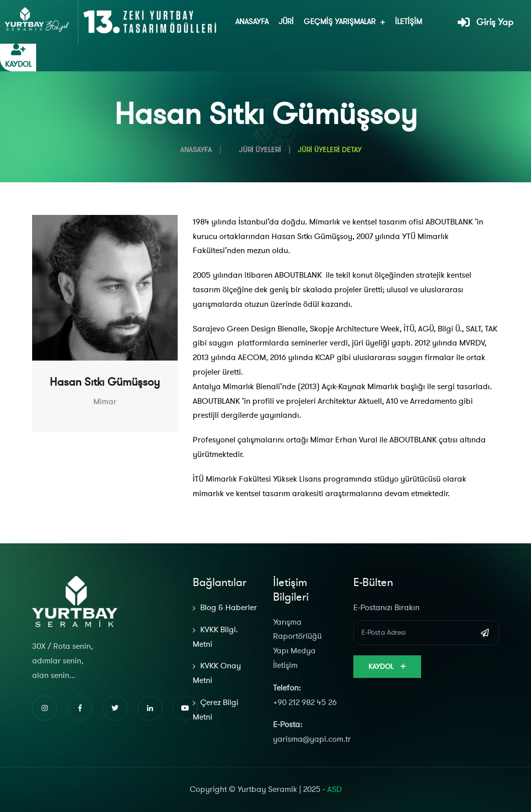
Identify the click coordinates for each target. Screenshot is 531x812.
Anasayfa (252, 22)
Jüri (286, 22)
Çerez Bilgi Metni (216, 710)
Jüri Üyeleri (260, 150)
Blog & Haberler (229, 608)
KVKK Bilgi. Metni (215, 637)
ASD (335, 789)
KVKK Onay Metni (217, 673)
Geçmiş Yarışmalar (340, 22)
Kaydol (387, 667)
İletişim (409, 22)
